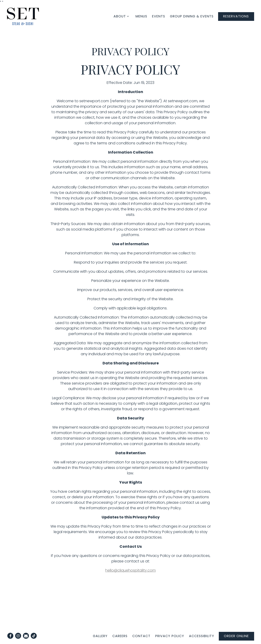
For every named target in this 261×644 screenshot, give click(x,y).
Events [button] (159, 16)
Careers (120, 636)
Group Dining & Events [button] (192, 16)
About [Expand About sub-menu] (123, 16)
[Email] (26, 636)
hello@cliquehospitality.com (130, 570)
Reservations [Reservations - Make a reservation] (236, 16)
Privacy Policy (170, 636)
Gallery (100, 636)
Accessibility (202, 636)
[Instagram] (18, 636)
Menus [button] (141, 16)
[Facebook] (10, 636)
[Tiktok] (34, 636)
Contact (141, 636)
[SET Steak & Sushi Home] (23, 16)
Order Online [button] (236, 636)
